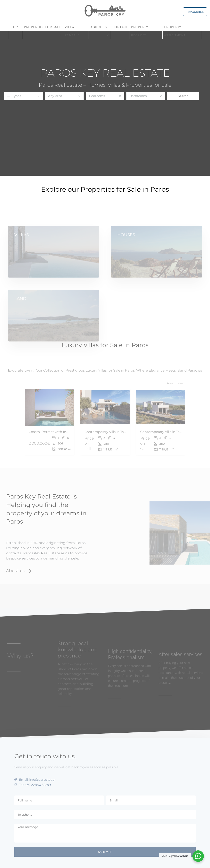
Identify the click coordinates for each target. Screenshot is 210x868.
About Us (99, 27)
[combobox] (23, 96)
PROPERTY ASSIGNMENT (175, 31)
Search (183, 96)
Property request (140, 31)
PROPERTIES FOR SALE (43, 27)
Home (15, 27)
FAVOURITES (195, 12)
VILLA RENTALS (72, 31)
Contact (120, 27)
